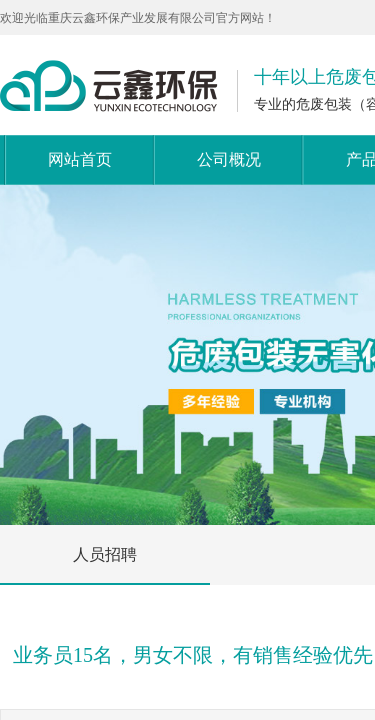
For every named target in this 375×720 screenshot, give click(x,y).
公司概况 (229, 159)
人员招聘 (105, 554)
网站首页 (80, 159)
